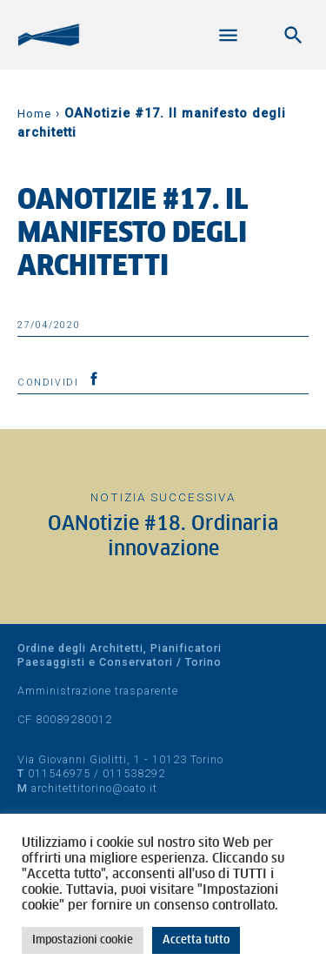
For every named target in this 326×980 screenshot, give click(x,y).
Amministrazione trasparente (98, 691)
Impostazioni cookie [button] (83, 940)
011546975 (59, 773)
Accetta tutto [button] (196, 940)
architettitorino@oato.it (94, 788)
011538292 (134, 773)
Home (34, 114)
